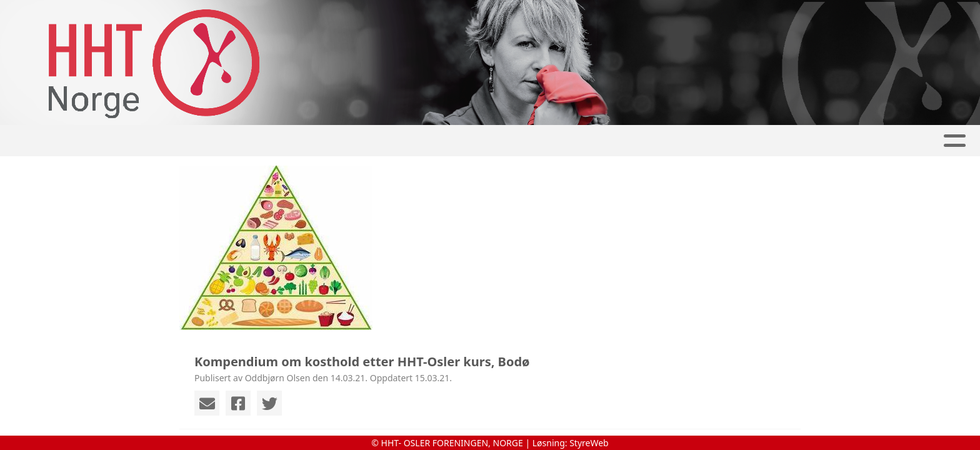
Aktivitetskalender (447, 141)
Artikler (301, 141)
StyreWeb (589, 443)
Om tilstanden (557, 141)
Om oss (641, 141)
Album (359, 141)
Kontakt (716, 141)
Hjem (247, 141)
